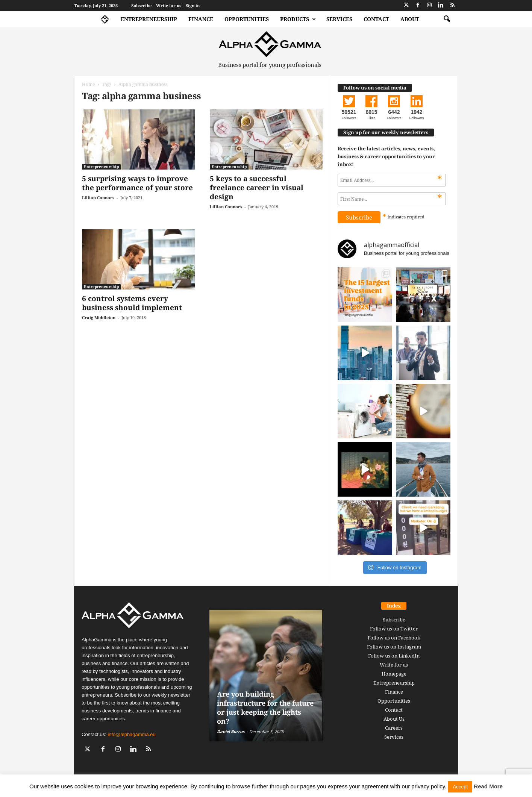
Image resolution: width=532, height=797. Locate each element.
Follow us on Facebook (394, 638)
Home (88, 84)
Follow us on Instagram (394, 647)
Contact (376, 19)
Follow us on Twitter (394, 629)
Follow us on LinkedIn (394, 656)
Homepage (394, 674)
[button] (447, 19)
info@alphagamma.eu (131, 734)
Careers (394, 728)
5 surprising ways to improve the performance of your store (137, 183)
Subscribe (141, 5)
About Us (394, 719)
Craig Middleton (99, 317)
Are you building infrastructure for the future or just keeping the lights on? (265, 708)
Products (298, 19)
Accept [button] (460, 787)
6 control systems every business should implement (132, 303)
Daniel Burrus (231, 731)
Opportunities (247, 19)
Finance (201, 19)
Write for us (169, 5)
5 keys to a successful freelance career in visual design (257, 188)
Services (339, 19)
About (410, 19)
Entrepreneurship (149, 19)
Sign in (193, 5)
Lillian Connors (98, 198)
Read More (488, 786)
